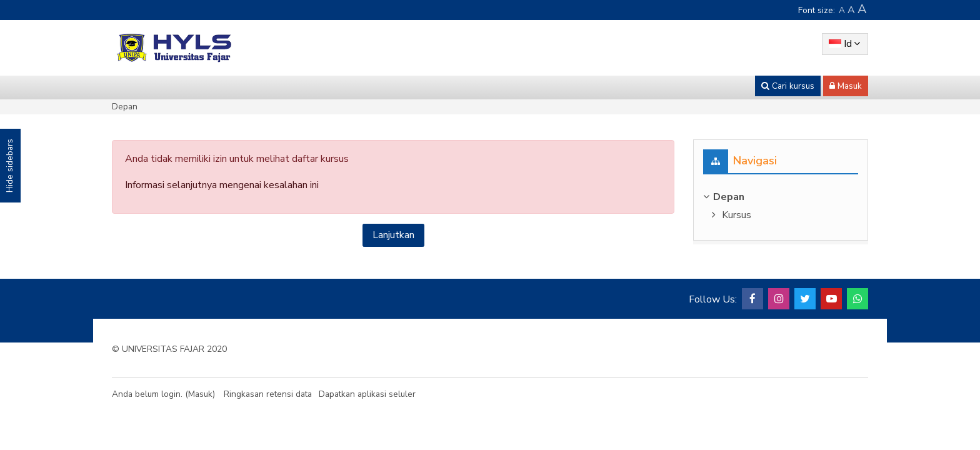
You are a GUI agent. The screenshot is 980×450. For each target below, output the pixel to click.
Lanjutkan (393, 235)
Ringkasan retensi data (268, 394)
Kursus (737, 215)
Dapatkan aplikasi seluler (367, 394)
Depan (125, 107)
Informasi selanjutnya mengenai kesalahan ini (222, 185)
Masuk (200, 394)
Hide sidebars (10, 166)
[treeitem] (781, 197)
